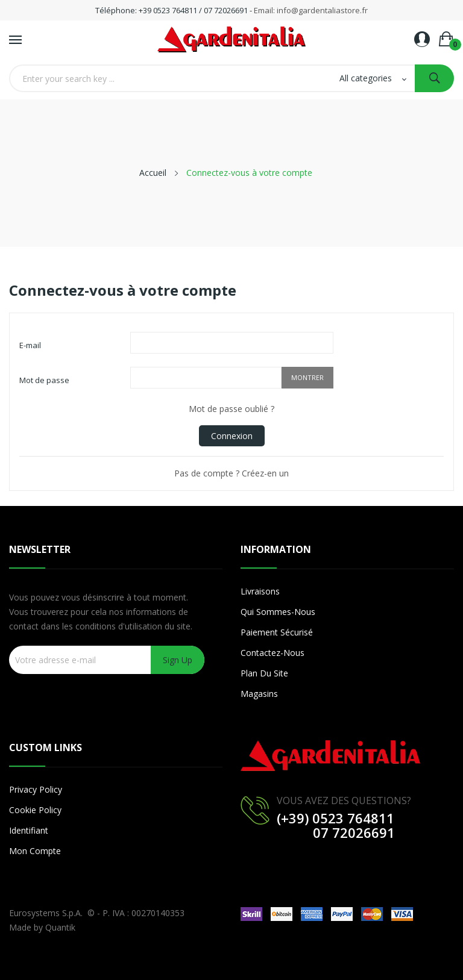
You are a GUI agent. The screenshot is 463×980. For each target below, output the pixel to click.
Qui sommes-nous (278, 612)
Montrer (307, 377)
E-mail (30, 345)
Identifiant (29, 830)
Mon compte (35, 851)
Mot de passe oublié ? (231, 409)
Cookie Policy (35, 810)
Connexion (232, 436)
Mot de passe (44, 380)
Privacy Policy (36, 789)
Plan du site (264, 673)
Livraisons (260, 591)
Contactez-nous (272, 653)
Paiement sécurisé (277, 632)
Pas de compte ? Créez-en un (231, 473)
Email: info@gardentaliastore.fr (311, 10)
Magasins (259, 694)
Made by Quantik (42, 927)
